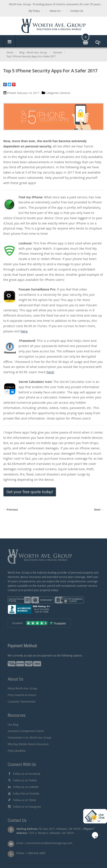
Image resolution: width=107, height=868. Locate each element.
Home (10, 52)
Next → (99, 510)
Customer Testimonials (22, 701)
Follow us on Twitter (25, 780)
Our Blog (13, 725)
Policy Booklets (17, 751)
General (57, 52)
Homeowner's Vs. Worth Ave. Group (29, 737)
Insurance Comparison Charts (26, 731)
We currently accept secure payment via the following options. (45, 655)
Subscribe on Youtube (26, 793)
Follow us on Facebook (27, 774)
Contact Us (77, 11)
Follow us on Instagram (27, 807)
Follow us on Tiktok (24, 800)
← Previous (11, 510)
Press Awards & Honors (22, 695)
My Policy (34, 11)
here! (50, 372)
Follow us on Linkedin (26, 787)
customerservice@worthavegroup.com (49, 843)
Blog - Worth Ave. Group (33, 52)
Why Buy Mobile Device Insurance (28, 744)
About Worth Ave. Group (22, 688)
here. (24, 331)
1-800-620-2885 (36, 853)
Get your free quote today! (30, 492)
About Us (55, 11)
